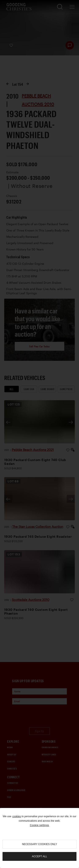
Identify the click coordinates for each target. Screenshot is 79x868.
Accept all (39, 856)
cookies (17, 816)
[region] (39, 838)
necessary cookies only (39, 844)
